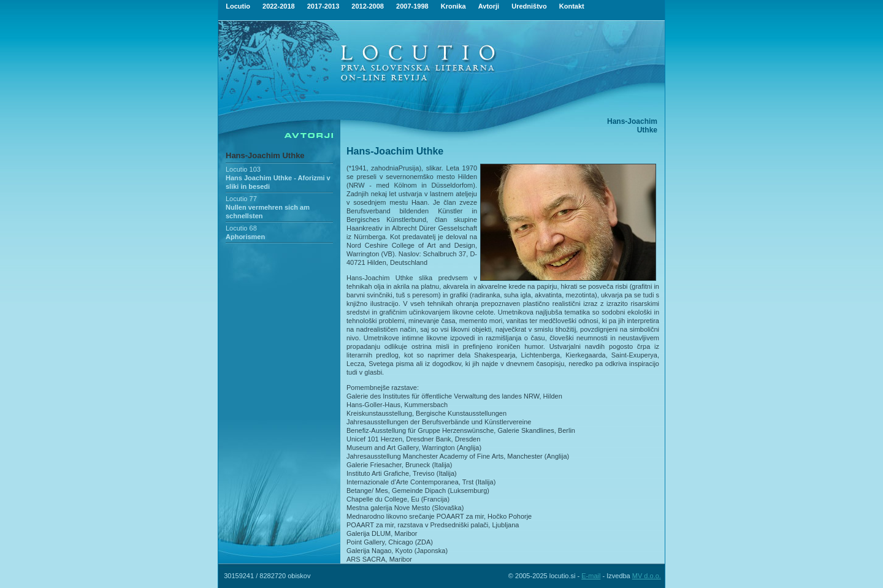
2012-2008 (368, 6)
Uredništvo (529, 6)
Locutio (238, 6)
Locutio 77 (241, 199)
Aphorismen (245, 237)
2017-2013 (323, 6)
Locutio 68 (241, 228)
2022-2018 (279, 6)
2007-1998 (412, 6)
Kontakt (572, 6)
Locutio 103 (243, 169)
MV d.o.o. (647, 576)
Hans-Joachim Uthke (265, 155)
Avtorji (489, 6)
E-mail (591, 576)
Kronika (453, 6)
